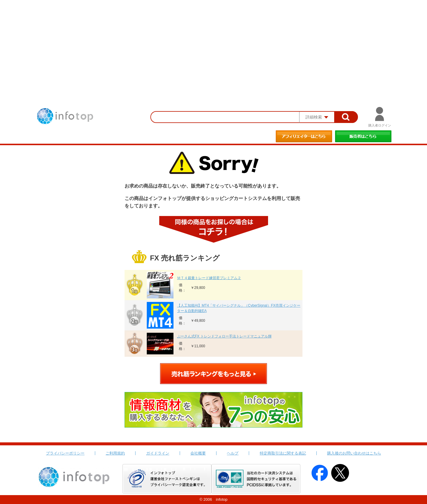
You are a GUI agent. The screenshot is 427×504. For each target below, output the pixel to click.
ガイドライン (158, 453)
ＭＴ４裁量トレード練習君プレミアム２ (209, 278)
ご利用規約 (115, 453)
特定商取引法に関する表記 (283, 453)
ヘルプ (233, 453)
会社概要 (198, 453)
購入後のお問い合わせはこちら (354, 453)
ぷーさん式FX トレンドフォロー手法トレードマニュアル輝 (224, 336)
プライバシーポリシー (65, 453)
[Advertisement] (213, 44)
